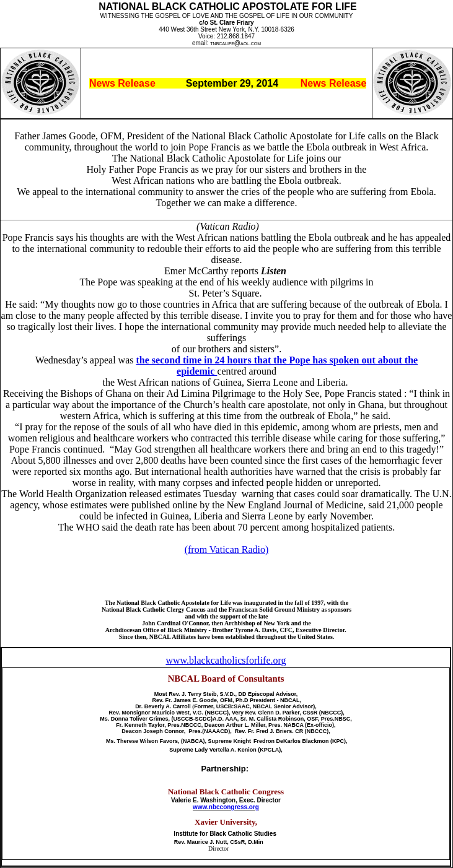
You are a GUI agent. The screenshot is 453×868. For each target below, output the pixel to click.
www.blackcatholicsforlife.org (226, 660)
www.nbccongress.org (226, 807)
